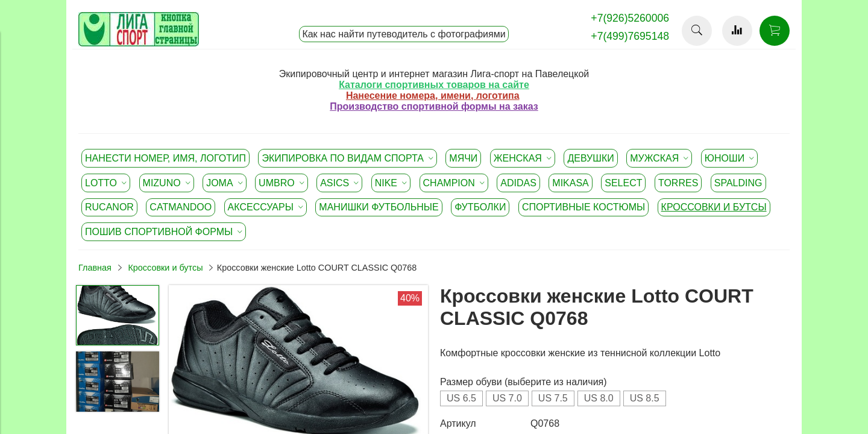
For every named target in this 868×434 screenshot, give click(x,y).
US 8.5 (645, 398)
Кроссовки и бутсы (165, 268)
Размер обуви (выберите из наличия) (524, 382)
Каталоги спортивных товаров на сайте (434, 85)
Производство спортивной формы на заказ (434, 106)
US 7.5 (553, 398)
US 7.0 (507, 398)
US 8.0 (599, 398)
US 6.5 (461, 398)
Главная (95, 268)
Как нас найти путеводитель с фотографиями (404, 34)
